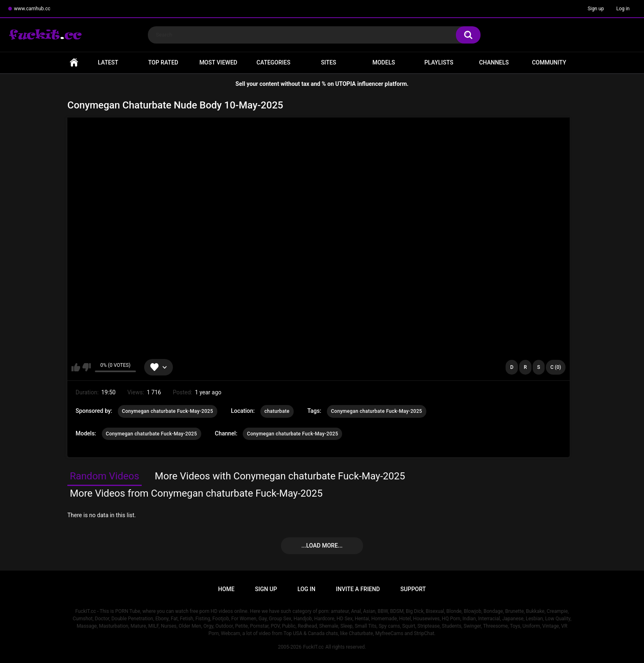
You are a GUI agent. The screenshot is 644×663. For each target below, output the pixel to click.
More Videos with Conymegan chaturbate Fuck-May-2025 (280, 476)
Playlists (439, 62)
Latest (108, 62)
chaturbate (277, 411)
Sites (328, 62)
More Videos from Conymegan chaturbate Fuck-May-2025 (196, 493)
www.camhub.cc (32, 9)
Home (74, 63)
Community (549, 62)
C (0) (556, 367)
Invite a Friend (358, 589)
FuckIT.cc (313, 647)
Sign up (596, 9)
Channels (494, 62)
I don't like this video (86, 367)
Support (413, 589)
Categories (274, 62)
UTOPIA (345, 84)
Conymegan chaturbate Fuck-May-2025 (168, 411)
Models (384, 62)
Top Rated (163, 62)
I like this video (76, 367)
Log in (623, 9)
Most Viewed (218, 62)
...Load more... (322, 546)
